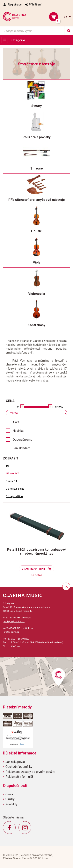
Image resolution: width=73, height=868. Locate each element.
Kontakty (11, 804)
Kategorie (18, 40)
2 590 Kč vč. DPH (33, 569)
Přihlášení (35, 5)
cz (66, 17)
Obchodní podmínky (19, 767)
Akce (16, 422)
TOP (8, 466)
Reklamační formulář (19, 777)
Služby (10, 799)
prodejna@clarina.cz (14, 621)
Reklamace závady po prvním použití (30, 772)
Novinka (18, 431)
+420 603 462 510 (11, 628)
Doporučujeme (22, 440)
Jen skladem (21, 448)
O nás (9, 794)
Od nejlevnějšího (15, 489)
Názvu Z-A (12, 481)
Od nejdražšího (14, 496)
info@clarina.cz (11, 632)
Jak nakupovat (15, 762)
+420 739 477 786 (11, 618)
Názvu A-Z (12, 473)
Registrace (15, 5)
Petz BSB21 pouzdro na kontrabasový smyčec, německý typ (36, 551)
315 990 (59, 407)
